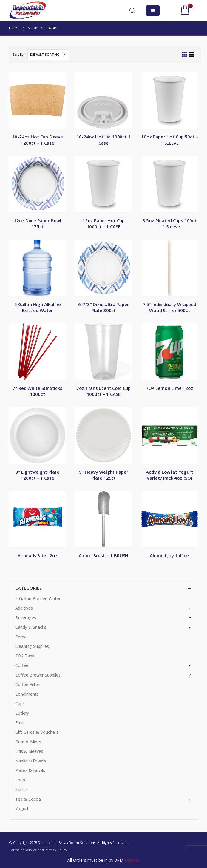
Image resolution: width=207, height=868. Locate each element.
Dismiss (132, 860)
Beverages (26, 618)
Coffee (22, 665)
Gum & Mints (28, 742)
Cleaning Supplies (32, 646)
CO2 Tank (25, 656)
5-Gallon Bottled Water (38, 599)
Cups (20, 703)
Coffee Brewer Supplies (38, 675)
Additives (24, 608)
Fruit (20, 723)
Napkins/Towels (31, 761)
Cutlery (22, 713)
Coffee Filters (28, 684)
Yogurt (22, 808)
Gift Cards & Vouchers (37, 732)
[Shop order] (48, 55)
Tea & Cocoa (28, 799)
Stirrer (21, 789)
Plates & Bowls (30, 770)
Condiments (27, 694)
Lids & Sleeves (29, 751)
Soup (20, 780)
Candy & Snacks (31, 627)
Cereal (21, 637)
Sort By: (18, 54)
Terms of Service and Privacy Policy (38, 850)
